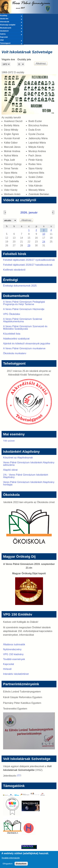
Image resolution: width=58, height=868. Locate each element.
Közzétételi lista (12, 334)
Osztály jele (24, 59)
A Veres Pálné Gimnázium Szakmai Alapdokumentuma (23, 320)
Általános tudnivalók (14, 644)
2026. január (29, 212)
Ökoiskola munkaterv (15, 353)
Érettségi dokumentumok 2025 (20, 286)
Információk (11, 22)
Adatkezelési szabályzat (16, 339)
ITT (19, 776)
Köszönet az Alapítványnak (18, 458)
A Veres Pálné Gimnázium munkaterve (24, 348)
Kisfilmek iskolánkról (14, 270)
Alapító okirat (10, 470)
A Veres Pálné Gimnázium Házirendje (24, 309)
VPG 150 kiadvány (13, 654)
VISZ (11, 40)
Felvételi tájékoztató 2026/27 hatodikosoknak (28, 265)
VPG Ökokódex (12, 314)
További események (14, 659)
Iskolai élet (11, 19)
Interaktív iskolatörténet (16, 674)
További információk (11, 860)
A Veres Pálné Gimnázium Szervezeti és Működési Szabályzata (25, 328)
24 (44, 242)
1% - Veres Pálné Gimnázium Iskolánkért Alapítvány (26, 476)
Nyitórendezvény (12, 649)
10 (44, 234)
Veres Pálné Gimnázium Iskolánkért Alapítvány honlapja (29, 483)
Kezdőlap (11, 16)
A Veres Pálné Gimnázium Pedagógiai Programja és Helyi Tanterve (24, 303)
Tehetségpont (11, 43)
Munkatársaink (11, 28)
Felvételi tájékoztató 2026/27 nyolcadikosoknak (29, 260)
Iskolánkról (11, 31)
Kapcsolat (4, 37)
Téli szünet (9, 441)
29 (29, 245)
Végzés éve (8, 59)
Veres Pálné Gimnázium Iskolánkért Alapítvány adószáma (29, 464)
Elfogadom (8, 865)
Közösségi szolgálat (11, 25)
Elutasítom (21, 865)
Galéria (11, 34)
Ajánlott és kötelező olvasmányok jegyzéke (27, 344)
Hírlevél (7, 669)
